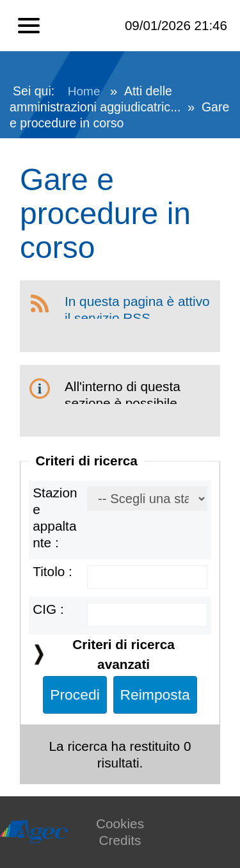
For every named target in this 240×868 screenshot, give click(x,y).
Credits (120, 840)
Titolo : (52, 571)
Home (84, 91)
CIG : (48, 609)
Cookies (120, 824)
